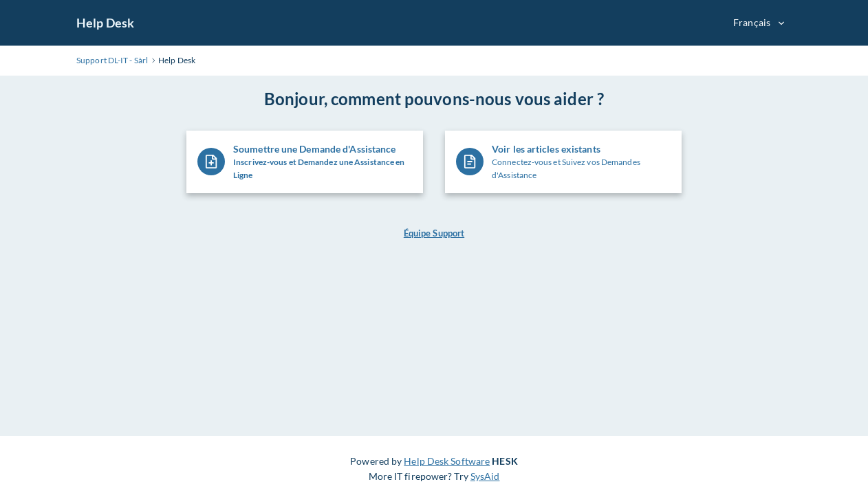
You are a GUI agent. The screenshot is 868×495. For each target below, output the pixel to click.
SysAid (485, 476)
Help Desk (105, 23)
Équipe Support (434, 233)
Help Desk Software (447, 461)
